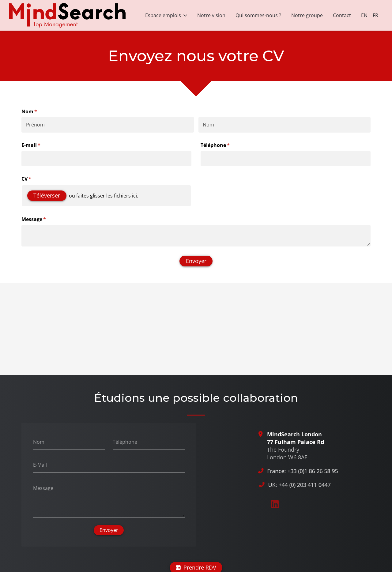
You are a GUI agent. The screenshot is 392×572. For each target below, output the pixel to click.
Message (41, 219)
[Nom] (285, 125)
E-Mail (40, 465)
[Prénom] (108, 125)
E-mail (38, 145)
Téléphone (222, 145)
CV (34, 179)
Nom (39, 442)
